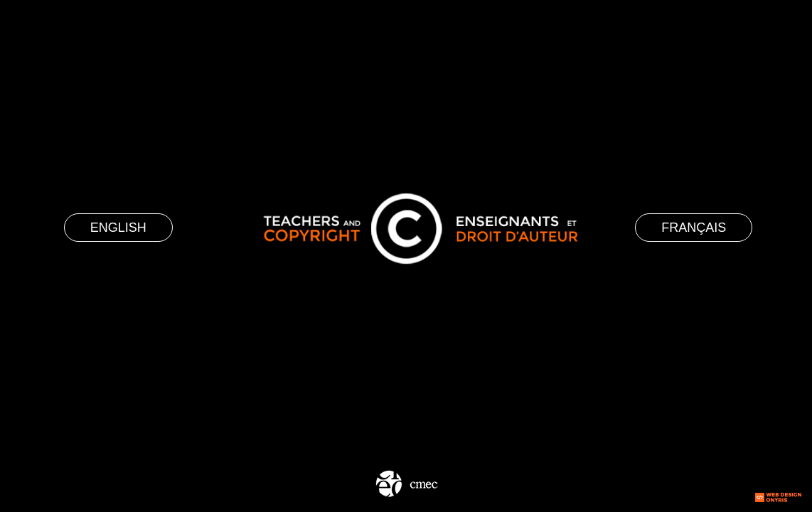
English (118, 228)
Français (694, 228)
